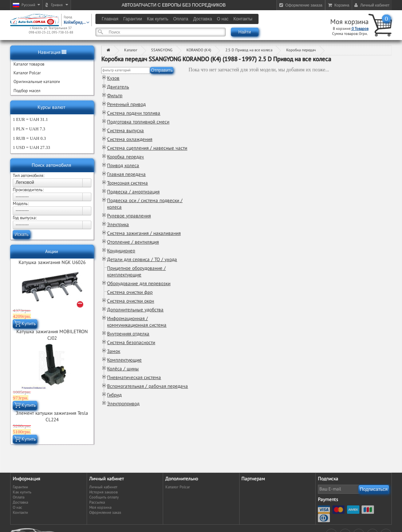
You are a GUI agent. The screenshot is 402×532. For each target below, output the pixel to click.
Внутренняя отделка (128, 334)
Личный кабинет (103, 487)
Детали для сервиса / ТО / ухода (142, 260)
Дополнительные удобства (135, 310)
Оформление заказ (105, 513)
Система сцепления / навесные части (147, 148)
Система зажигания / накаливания (144, 233)
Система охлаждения (130, 139)
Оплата (19, 497)
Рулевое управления (129, 216)
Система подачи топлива (134, 113)
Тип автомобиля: (29, 176)
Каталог (131, 50)
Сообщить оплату (104, 497)
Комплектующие (124, 360)
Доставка (20, 502)
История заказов (103, 492)
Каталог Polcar (178, 487)
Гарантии (20, 487)
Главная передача (126, 174)
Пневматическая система (134, 378)
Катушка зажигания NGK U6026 (52, 263)
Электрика (118, 225)
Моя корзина (349, 22)
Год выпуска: (25, 218)
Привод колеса (123, 166)
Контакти (20, 513)
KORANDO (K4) (199, 50)
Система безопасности (131, 343)
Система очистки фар (130, 292)
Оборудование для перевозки (139, 284)
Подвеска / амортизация (133, 192)
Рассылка (97, 502)
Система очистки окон (131, 301)
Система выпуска (125, 131)
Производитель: (28, 190)
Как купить (22, 492)
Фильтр (115, 96)
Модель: (21, 204)
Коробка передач (301, 50)
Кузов (113, 78)
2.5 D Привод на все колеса (249, 50)
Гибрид (114, 395)
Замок (114, 351)
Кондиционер (121, 251)
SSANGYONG (162, 50)
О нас (17, 507)
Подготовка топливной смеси (138, 122)
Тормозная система (127, 183)
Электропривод (123, 404)
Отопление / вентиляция (133, 242)
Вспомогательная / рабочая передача (147, 386)
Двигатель (118, 87)
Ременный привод (126, 105)
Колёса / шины (123, 369)
